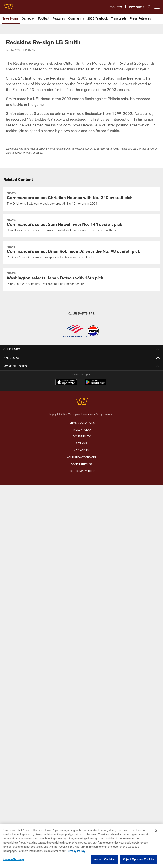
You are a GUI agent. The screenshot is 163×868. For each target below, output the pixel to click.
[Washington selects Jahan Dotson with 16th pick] (81, 279)
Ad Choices (81, 450)
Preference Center (82, 471)
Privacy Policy (82, 430)
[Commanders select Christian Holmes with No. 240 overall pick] (81, 199)
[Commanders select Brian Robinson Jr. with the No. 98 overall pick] (81, 253)
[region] (81, 846)
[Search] (149, 7)
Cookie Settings (82, 464)
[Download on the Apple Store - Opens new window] (66, 383)
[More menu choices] (157, 7)
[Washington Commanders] (82, 402)
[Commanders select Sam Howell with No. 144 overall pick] (81, 226)
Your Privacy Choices (81, 457)
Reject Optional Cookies (139, 859)
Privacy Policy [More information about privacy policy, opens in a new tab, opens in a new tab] (76, 851)
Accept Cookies (104, 859)
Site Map (81, 443)
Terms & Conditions (81, 423)
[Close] (156, 831)
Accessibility (82, 436)
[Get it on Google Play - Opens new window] (95, 384)
